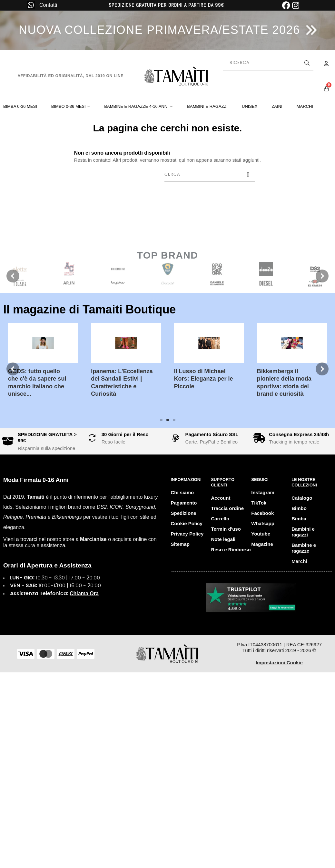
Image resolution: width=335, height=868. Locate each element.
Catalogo (302, 498)
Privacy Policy (187, 534)
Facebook (262, 513)
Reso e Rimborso (231, 550)
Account (221, 498)
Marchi (299, 561)
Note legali (223, 539)
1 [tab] (161, 420)
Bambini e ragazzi (303, 532)
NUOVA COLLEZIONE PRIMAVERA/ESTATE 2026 (159, 30)
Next (322, 276)
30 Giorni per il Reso (125, 434)
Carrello (220, 519)
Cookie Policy (187, 523)
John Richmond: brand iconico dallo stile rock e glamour (275, 379)
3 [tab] (174, 420)
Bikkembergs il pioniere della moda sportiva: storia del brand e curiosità (192, 383)
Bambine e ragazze (304, 548)
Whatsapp (263, 523)
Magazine (262, 544)
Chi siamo (182, 492)
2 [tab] (168, 420)
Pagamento (184, 503)
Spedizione (184, 513)
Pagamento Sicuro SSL (212, 434)
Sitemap (180, 544)
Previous (13, 276)
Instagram (263, 492)
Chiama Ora (84, 593)
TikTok (259, 503)
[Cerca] (210, 175)
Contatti (48, 5)
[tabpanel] (117, 362)
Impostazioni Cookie (279, 663)
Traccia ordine (227, 508)
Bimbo (299, 508)
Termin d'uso (226, 529)
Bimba (299, 519)
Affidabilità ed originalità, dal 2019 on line (70, 76)
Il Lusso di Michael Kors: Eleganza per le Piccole (111, 379)
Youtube (261, 534)
